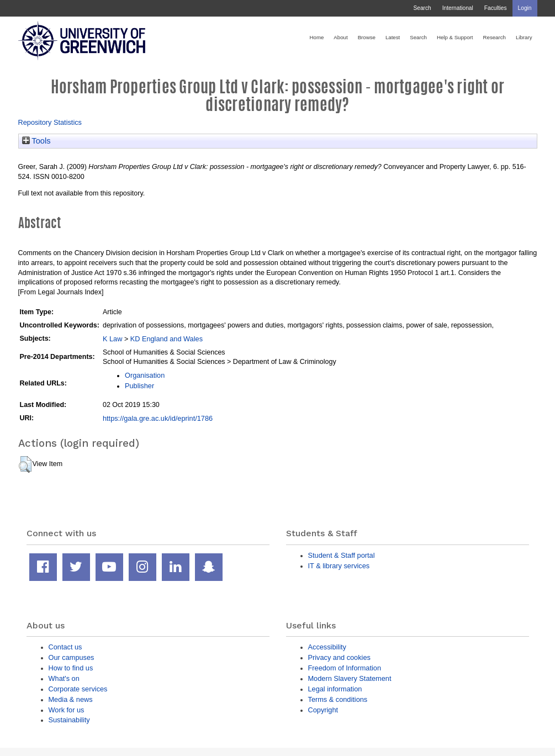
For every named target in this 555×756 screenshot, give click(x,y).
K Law (112, 339)
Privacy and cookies (339, 657)
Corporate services (78, 689)
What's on (64, 678)
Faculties (496, 8)
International (458, 8)
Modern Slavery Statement (350, 678)
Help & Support (455, 37)
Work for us (67, 710)
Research (495, 37)
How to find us (71, 668)
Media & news (71, 699)
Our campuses (72, 657)
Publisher (139, 386)
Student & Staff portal (342, 555)
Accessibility (327, 647)
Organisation (145, 375)
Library (524, 37)
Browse (367, 37)
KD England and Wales (166, 339)
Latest (393, 37)
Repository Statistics (50, 122)
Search (422, 8)
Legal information (335, 689)
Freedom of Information (345, 668)
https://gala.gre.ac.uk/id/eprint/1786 (158, 418)
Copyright (323, 710)
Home (317, 37)
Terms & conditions (338, 699)
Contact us (65, 647)
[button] (25, 464)
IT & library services (339, 566)
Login (525, 8)
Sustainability (69, 720)
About (340, 37)
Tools (36, 141)
